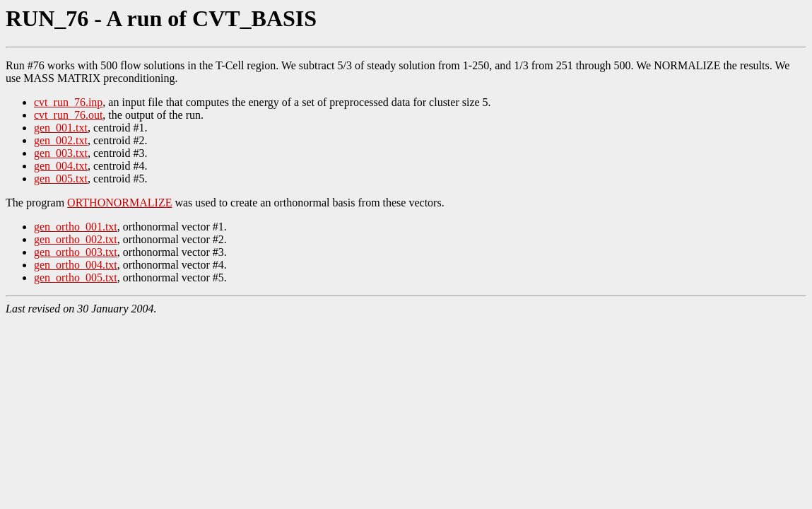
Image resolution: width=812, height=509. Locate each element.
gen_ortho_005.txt (76, 277)
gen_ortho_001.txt (76, 227)
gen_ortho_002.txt (76, 239)
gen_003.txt (61, 153)
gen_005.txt (61, 179)
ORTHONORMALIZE (119, 203)
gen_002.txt (61, 140)
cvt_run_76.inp (68, 102)
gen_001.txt (61, 128)
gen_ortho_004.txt (76, 265)
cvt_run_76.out (68, 115)
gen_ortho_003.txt (76, 252)
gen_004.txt (61, 166)
